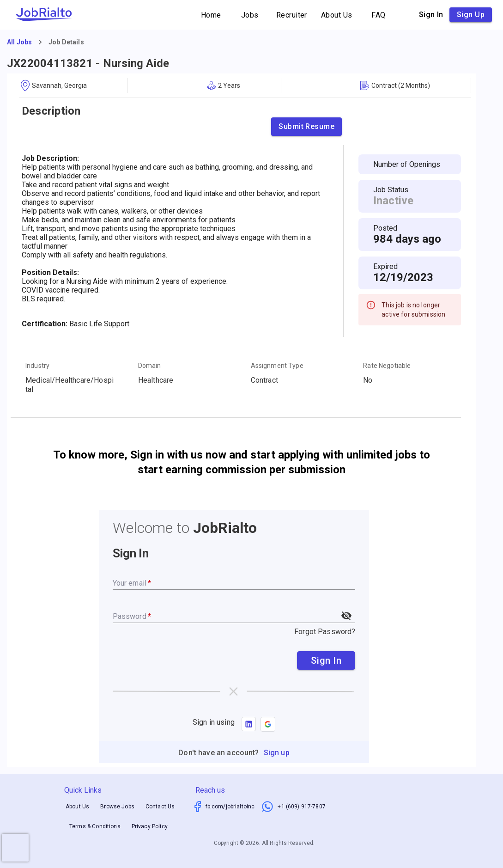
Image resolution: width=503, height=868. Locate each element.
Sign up (471, 15)
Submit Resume (306, 127)
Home (211, 15)
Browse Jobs (117, 807)
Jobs (250, 15)
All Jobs (19, 42)
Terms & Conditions (95, 826)
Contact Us (160, 807)
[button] (268, 724)
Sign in (431, 15)
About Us (337, 15)
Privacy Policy (150, 826)
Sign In (326, 660)
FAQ (379, 15)
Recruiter (292, 15)
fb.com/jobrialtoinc (230, 807)
